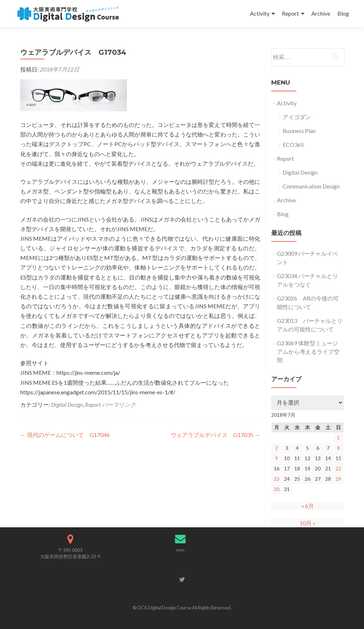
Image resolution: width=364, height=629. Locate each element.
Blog (343, 13)
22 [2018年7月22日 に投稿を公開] (338, 468)
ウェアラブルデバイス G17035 (215, 435)
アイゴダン (297, 117)
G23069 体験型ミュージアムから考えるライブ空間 (308, 351)
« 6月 (308, 506)
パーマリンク (119, 404)
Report (290, 13)
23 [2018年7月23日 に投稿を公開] (277, 479)
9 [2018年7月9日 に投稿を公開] (277, 458)
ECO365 (293, 145)
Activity (260, 13)
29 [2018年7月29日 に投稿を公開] (338, 479)
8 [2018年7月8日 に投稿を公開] (338, 448)
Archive (321, 13)
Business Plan (299, 131)
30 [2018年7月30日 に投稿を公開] (277, 489)
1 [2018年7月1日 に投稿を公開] (338, 438)
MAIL (180, 550)
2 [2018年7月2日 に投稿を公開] (277, 448)
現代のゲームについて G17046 (65, 435)
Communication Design (311, 186)
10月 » (308, 523)
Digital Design (67, 404)
